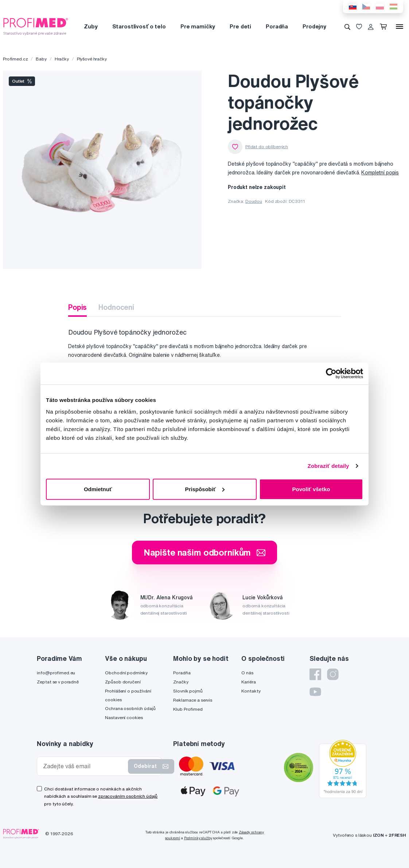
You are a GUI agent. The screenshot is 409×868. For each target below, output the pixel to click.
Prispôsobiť (205, 489)
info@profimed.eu (56, 673)
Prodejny (314, 26)
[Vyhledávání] (347, 27)
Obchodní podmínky (126, 673)
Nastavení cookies (124, 717)
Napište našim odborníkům (205, 552)
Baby (41, 59)
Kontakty (251, 691)
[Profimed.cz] (36, 26)
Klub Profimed (188, 709)
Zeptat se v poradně (58, 682)
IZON (378, 835)
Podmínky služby (198, 838)
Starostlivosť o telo (139, 26)
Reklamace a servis (192, 700)
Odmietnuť (98, 489)
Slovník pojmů (188, 691)
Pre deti (240, 26)
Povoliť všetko (311, 489)
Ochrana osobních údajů (130, 708)
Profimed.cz (15, 59)
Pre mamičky (198, 26)
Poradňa (277, 26)
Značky (181, 682)
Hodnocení (116, 307)
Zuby (91, 26)
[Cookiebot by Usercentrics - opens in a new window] (331, 374)
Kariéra (248, 682)
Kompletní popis (380, 173)
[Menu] (400, 27)
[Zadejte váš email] (84, 766)
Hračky (62, 59)
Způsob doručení (123, 682)
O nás (247, 673)
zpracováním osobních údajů (128, 796)
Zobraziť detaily (328, 466)
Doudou (254, 201)
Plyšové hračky (92, 59)
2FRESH (397, 835)
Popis (77, 307)
